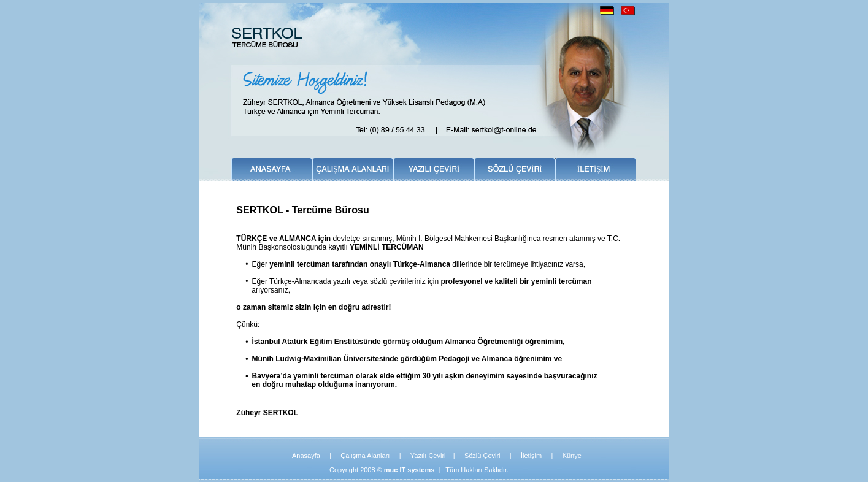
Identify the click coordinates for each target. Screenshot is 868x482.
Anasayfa (306, 456)
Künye (572, 456)
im (539, 456)
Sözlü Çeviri (482, 456)
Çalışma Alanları (365, 456)
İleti (526, 456)
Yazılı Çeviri (428, 456)
